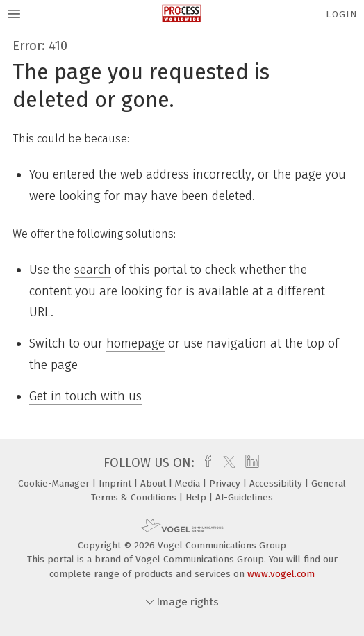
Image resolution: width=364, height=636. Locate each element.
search (93, 270)
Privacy (226, 483)
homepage (135, 343)
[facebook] (205, 463)
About (155, 483)
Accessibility (277, 483)
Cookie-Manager (55, 483)
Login (341, 14)
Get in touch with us (85, 396)
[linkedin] (250, 463)
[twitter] (226, 463)
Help (197, 497)
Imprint (116, 483)
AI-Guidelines (244, 497)
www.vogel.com (281, 574)
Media (189, 483)
